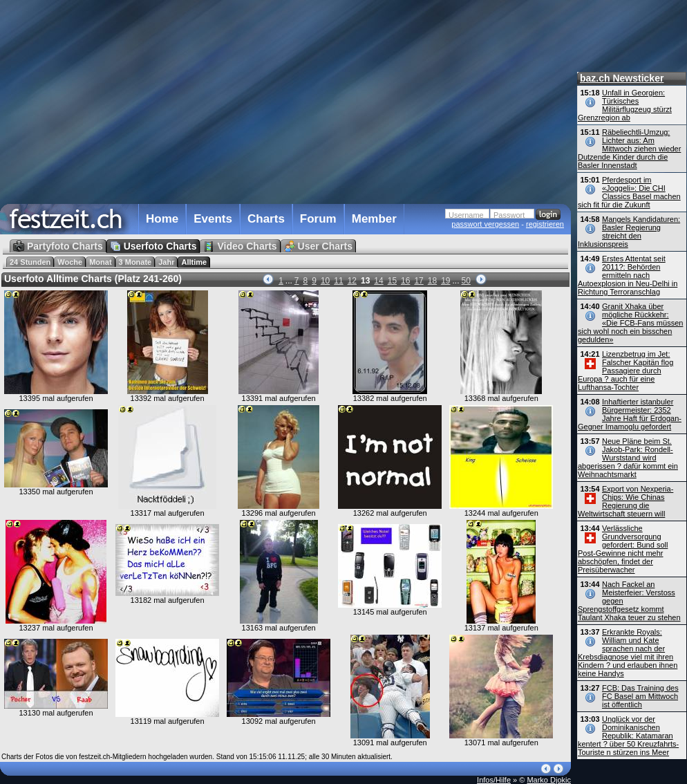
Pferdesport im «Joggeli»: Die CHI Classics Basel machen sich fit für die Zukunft (629, 192)
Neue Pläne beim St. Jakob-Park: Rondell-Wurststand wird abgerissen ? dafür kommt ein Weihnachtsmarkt (628, 458)
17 (418, 281)
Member (374, 219)
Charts (266, 219)
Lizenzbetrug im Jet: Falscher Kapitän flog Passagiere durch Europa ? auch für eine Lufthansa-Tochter (625, 371)
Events (213, 219)
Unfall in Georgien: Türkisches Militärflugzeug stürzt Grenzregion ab (625, 105)
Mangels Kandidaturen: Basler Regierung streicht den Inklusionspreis (629, 232)
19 (445, 281)
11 (338, 281)
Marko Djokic (549, 780)
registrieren (545, 224)
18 (432, 281)
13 (365, 281)
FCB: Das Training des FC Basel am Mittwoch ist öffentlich (640, 696)
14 (378, 281)
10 (325, 281)
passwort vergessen (485, 224)
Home (162, 219)
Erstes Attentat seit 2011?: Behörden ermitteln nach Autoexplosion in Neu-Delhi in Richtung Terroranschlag (628, 275)
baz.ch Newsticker (622, 78)
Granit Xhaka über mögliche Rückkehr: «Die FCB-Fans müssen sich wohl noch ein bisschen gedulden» (630, 323)
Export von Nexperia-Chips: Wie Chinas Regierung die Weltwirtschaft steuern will (625, 501)
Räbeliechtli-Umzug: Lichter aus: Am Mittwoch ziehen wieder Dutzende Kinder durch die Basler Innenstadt (629, 149)
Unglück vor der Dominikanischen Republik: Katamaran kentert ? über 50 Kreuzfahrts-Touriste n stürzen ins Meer (628, 736)
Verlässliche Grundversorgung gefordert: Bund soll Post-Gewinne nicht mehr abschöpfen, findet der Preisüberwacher (623, 549)
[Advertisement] (282, 100)
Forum (318, 219)
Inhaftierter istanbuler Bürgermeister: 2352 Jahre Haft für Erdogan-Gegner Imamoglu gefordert (630, 414)
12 (352, 281)
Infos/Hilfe (494, 780)
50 (466, 281)
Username (466, 215)
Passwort (509, 215)
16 (405, 281)
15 (392, 281)
